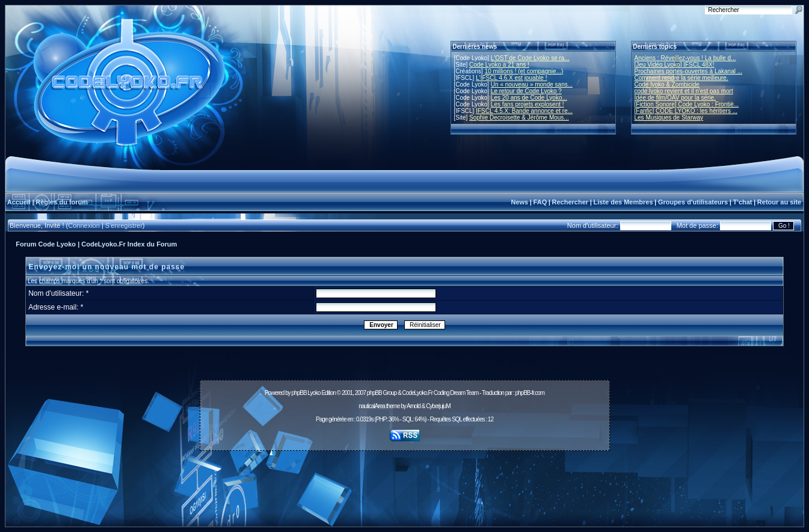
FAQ (540, 202)
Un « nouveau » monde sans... (532, 84)
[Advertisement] (405, 482)
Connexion (84, 225)
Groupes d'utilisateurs (693, 202)
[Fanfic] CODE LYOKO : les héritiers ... (686, 111)
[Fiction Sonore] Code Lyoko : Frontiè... (687, 104)
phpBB (299, 393)
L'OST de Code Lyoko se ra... (530, 58)
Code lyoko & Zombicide (667, 84)
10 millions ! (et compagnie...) (524, 71)
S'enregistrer (124, 225)
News (519, 202)
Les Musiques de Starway (669, 118)
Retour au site (779, 202)
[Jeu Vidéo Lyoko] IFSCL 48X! (675, 65)
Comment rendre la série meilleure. (681, 78)
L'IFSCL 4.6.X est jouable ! (511, 78)
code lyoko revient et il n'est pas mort (684, 91)
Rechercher (571, 202)
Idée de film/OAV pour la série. (675, 98)
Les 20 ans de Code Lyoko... (529, 98)
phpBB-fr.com (530, 393)
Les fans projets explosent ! (528, 104)
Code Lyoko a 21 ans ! (499, 65)
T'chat (743, 202)
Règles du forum (62, 202)
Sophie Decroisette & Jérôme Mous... (519, 118)
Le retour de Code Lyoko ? (526, 91)
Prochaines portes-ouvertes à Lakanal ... (689, 71)
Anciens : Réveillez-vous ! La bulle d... (685, 58)
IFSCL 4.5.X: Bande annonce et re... (524, 111)
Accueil (19, 202)
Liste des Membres (623, 202)
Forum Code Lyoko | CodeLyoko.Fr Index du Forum (96, 244)
